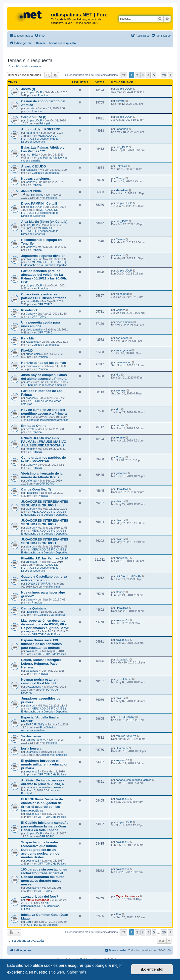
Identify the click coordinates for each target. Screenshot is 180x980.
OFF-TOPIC (45, 304)
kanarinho (32, 133)
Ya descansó (31, 736)
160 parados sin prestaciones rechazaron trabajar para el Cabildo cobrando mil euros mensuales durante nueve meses (44, 877)
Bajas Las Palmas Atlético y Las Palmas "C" (43, 149)
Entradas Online (34, 426)
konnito (30, 449)
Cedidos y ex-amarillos (46, 173)
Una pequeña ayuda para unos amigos (41, 324)
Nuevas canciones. (36, 179)
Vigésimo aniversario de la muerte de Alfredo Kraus (42, 475)
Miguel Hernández (38, 900)
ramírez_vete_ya (36, 740)
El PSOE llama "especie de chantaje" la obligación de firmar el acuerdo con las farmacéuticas (42, 805)
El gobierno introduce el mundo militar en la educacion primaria (45, 764)
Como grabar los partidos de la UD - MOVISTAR (44, 459)
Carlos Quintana (34, 608)
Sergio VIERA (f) (34, 117)
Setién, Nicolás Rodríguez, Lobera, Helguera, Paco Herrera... (42, 664)
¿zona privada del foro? (40, 897)
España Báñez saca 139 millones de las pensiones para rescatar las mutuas (41, 644)
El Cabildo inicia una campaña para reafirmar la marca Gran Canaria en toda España (45, 826)
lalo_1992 (32, 155)
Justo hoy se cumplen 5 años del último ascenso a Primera (44, 377)
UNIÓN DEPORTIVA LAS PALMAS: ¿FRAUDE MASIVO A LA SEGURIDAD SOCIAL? (44, 442)
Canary (30, 182)
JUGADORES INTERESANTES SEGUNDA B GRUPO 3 (45, 503)
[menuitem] (40, 36)
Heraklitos (37, 195)
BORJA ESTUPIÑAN (39, 584)
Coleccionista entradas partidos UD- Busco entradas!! (45, 296)
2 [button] (137, 75)
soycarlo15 (32, 631)
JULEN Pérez (31, 191)
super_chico (33, 354)
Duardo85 (32, 752)
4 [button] (148, 75)
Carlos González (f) (36, 489)
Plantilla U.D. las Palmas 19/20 (45, 558)
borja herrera (31, 748)
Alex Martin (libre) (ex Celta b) (44, 222)
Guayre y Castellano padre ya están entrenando (44, 578)
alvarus (30, 259)
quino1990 (32, 301)
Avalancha (32, 342)
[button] (123, 75)
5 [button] (154, 75)
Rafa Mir (28, 338)
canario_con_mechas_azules (44, 787)
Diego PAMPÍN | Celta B (39, 203)
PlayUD (27, 351)
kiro (28, 382)
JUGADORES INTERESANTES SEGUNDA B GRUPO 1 (45, 541)
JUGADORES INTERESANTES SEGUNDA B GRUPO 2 (45, 522)
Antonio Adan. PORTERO (41, 129)
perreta (30, 108)
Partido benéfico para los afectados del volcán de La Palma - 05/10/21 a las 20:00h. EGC (44, 276)
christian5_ (32, 562)
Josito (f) (28, 89)
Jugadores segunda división (43, 256)
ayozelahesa (34, 687)
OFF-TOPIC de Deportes (42, 925)
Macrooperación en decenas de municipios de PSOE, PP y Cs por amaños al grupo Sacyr (45, 624)
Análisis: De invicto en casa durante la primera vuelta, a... (44, 782)
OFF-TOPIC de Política (46, 634)
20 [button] (164, 75)
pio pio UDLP (34, 92)
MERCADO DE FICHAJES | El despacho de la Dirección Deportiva (40, 139)
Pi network (29, 310)
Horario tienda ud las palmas (44, 363)
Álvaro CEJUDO (34, 166)
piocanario (32, 671)
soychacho (32, 888)
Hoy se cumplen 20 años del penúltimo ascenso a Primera (44, 412)
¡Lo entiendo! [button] (152, 969)
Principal (43, 95)
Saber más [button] (76, 972)
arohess (31, 398)
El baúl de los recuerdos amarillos (45, 385)
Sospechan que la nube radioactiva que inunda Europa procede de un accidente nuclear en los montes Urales (40, 850)
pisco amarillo (34, 329)
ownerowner (33, 366)
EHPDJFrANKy (35, 724)
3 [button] (143, 75)
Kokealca (31, 170)
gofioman (31, 481)
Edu (28, 922)
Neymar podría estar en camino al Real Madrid (39, 681)
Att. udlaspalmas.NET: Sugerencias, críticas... (41, 906)
